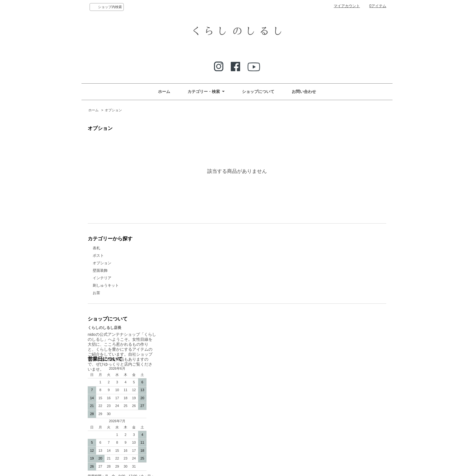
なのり (244, 363)
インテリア (102, 278)
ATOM (328, 348)
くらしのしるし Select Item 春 (267, 370)
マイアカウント (347, 6)
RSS (316, 348)
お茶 (96, 293)
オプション (113, 110)
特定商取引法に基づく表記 (261, 385)
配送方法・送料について (259, 348)
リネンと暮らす (252, 378)
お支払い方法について (258, 340)
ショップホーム (252, 326)
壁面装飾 (100, 270)
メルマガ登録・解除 (256, 355)
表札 (96, 248)
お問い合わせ (304, 92)
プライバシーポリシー (331, 340)
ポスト (98, 256)
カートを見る (323, 333)
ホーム (164, 92)
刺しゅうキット (106, 285)
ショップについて (258, 92)
